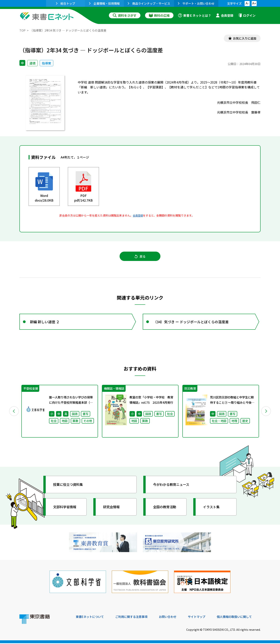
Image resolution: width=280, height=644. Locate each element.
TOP (22, 30)
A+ (254, 3)
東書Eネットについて (91, 618)
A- (247, 3)
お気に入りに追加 (244, 39)
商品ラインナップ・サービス (149, 3)
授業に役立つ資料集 (69, 487)
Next (266, 413)
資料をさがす (125, 15)
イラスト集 (212, 509)
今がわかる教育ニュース (173, 487)
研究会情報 (112, 509)
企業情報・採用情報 (104, 3)
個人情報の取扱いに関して (242, 618)
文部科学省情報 (66, 509)
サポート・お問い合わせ (196, 3)
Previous (14, 413)
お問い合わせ (172, 618)
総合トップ (66, 3)
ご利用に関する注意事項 (134, 618)
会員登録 (225, 15)
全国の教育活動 (166, 509)
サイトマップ (202, 618)
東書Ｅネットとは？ (195, 15)
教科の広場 (159, 15)
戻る (140, 257)
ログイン (247, 15)
